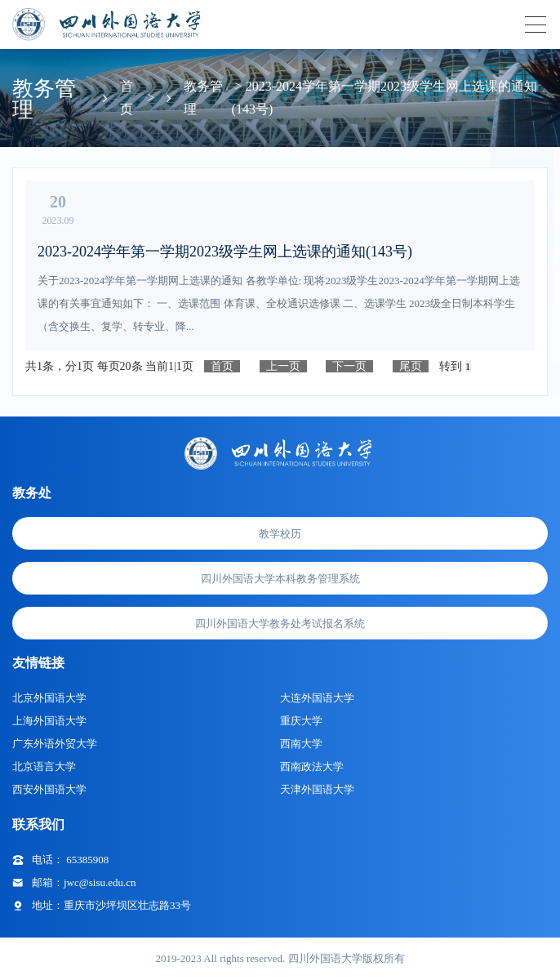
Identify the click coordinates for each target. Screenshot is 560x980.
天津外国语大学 (317, 789)
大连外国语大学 (317, 698)
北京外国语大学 (49, 698)
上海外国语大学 (49, 721)
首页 (222, 366)
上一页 (283, 366)
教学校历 (280, 534)
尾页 (411, 366)
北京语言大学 (44, 766)
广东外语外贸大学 (55, 744)
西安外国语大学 (49, 789)
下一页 (349, 366)
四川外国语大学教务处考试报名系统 (280, 624)
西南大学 (301, 744)
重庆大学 (301, 721)
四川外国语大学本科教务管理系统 (280, 579)
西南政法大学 (312, 766)
